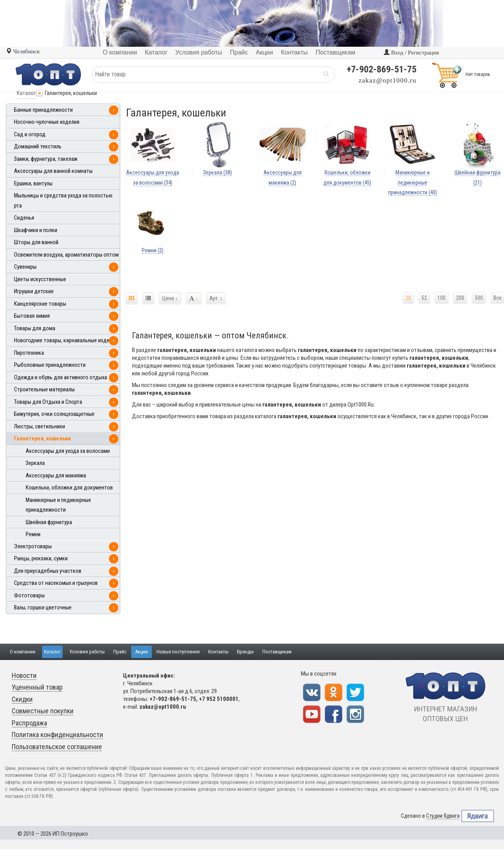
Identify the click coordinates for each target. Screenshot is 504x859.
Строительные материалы (44, 390)
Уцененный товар (37, 687)
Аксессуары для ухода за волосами (68, 451)
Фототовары (29, 596)
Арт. (216, 298)
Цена (170, 298)
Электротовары (33, 547)
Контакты (218, 652)
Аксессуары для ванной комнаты (53, 171)
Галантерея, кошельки (42, 439)
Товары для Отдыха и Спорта (48, 402)
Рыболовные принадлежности (50, 365)
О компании (23, 652)
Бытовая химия (32, 316)
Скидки (22, 699)
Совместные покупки (43, 711)
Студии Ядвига (443, 816)
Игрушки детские (34, 291)
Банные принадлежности (43, 110)
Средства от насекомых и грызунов (56, 583)
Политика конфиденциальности (57, 735)
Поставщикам (277, 652)
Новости (24, 675)
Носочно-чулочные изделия (47, 122)
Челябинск (23, 51)
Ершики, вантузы (33, 184)
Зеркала (35, 463)
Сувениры (25, 267)
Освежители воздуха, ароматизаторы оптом (66, 255)
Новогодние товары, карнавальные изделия (66, 341)
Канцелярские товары (40, 304)
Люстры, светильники (40, 427)
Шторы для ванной (36, 242)
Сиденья (24, 218)
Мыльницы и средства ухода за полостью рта (63, 201)
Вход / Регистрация (411, 53)
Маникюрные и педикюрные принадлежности (58, 505)
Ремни (33, 534)
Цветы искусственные (40, 279)
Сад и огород (30, 135)
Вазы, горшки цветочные (43, 608)
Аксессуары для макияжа (56, 476)
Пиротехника (29, 353)
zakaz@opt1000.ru (388, 80)
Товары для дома (35, 328)
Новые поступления (178, 652)
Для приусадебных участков (48, 571)
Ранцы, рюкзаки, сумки (41, 559)
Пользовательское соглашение (57, 747)
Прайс (120, 652)
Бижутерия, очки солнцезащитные (54, 414)
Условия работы (87, 652)
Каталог (26, 93)
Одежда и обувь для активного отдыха (61, 378)
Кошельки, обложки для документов (69, 488)
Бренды (245, 652)
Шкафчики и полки (36, 230)
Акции (141, 652)
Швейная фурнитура (49, 522)
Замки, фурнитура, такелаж (46, 159)
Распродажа (29, 723)
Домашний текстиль (38, 147)
